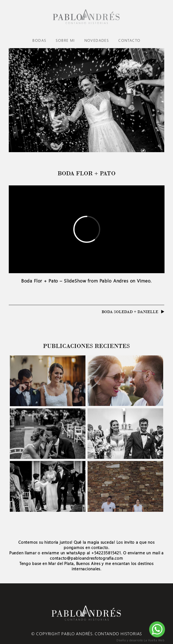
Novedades (97, 40)
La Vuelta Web (154, 640)
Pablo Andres (114, 281)
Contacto (129, 40)
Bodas (39, 40)
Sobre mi (65, 40)
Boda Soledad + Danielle (130, 312)
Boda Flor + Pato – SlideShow (54, 281)
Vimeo (144, 281)
